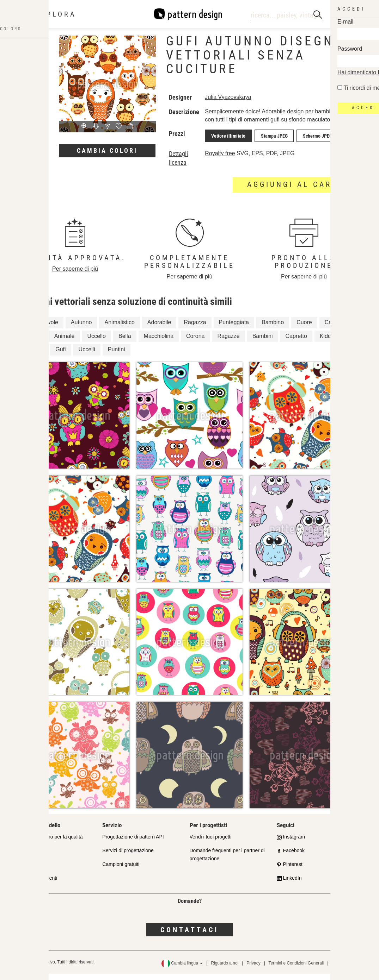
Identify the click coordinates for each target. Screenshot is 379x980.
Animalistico (119, 329)
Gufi (60, 356)
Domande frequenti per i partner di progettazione (227, 861)
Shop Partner (30, 857)
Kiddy (327, 342)
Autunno (81, 329)
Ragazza (195, 329)
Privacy (253, 970)
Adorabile (159, 329)
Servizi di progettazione (128, 857)
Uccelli (87, 356)
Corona (195, 342)
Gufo (35, 342)
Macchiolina (159, 342)
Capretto (296, 342)
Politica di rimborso (350, 970)
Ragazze (229, 342)
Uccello (97, 342)
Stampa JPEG (268, 143)
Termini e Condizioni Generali (296, 970)
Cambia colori (107, 150)
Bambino (273, 329)
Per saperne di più (75, 275)
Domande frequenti (36, 884)
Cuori (36, 356)
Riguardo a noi (225, 970)
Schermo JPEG (307, 143)
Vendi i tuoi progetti (211, 843)
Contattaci (189, 936)
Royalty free (220, 160)
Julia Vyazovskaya (228, 97)
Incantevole (44, 329)
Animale (65, 342)
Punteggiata (234, 329)
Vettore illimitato (226, 143)
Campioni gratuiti (121, 871)
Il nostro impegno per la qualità (49, 843)
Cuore (304, 329)
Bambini (263, 342)
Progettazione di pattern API (133, 843)
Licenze (24, 871)
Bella (125, 342)
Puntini (117, 356)
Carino (333, 329)
